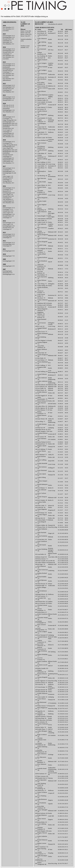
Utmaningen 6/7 (7, 156)
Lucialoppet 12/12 (8, 209)
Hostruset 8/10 (7, 191)
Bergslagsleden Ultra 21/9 (10, 123)
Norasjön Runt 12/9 (8, 216)
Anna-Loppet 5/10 (8, 224)
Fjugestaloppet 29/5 (8, 135)
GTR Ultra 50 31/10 (8, 105)
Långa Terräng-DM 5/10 (10, 120)
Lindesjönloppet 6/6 (8, 133)
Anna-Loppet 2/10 (8, 194)
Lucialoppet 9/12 (7, 170)
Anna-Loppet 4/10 (8, 213)
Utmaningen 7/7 (7, 72)
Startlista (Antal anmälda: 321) (25, 47)
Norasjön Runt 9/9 (8, 70)
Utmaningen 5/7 (7, 54)
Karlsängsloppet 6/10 (9, 193)
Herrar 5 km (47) (25, 36)
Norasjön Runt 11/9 (8, 100)
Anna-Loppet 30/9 (8, 148)
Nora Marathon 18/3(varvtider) (8, 76)
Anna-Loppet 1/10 (8, 176)
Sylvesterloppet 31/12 (9, 36)
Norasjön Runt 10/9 (8, 89)
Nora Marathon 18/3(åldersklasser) (8, 79)
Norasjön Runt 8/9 (8, 155)
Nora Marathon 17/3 (8, 163)
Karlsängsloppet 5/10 (9, 87)
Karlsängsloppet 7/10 (9, 99)
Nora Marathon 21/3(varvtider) (8, 30)
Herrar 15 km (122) (26, 34)
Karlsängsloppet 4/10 (9, 69)
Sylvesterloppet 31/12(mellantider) (9, 66)
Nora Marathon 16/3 (8, 55)
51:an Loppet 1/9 (7, 130)
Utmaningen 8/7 (7, 90)
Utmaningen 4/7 (7, 41)
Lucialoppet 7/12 (7, 118)
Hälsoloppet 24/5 (7, 42)
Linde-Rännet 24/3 (8, 161)
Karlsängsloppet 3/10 (9, 51)
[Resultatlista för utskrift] (55, 24)
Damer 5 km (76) (25, 33)
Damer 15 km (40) (26, 31)
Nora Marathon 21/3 (8, 27)
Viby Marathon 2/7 (8, 199)
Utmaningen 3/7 (7, 218)
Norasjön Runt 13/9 (8, 39)
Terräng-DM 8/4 (7, 181)
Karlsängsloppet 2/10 (9, 37)
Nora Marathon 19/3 (8, 92)
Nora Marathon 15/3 (8, 44)
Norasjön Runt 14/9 (8, 52)
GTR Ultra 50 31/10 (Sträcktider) (8, 108)
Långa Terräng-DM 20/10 (10, 145)
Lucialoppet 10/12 (8, 189)
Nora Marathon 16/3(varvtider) (8, 58)
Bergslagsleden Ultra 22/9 (10, 150)
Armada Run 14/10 (8, 211)
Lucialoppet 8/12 (7, 143)
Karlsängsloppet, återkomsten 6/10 (8, 272)
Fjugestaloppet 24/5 (8, 160)
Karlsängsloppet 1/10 (9, 110)
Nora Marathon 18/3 (8, 74)
